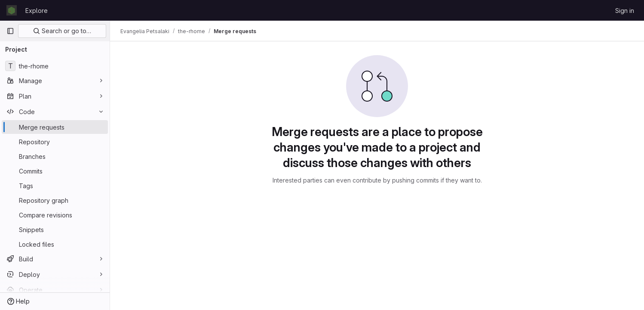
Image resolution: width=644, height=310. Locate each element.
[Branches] (55, 156)
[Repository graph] (55, 200)
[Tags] (55, 186)
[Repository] (55, 142)
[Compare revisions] (55, 215)
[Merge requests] (55, 127)
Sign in (625, 11)
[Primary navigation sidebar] (10, 31)
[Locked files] (55, 244)
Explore (37, 11)
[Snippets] (55, 229)
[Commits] (55, 171)
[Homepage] (12, 10)
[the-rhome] (55, 66)
